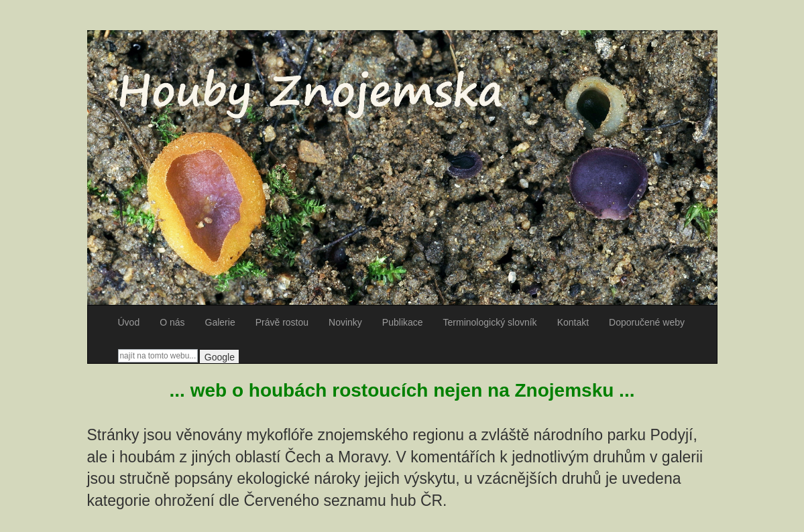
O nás (172, 322)
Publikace (403, 322)
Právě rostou (282, 322)
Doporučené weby (647, 322)
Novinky (345, 322)
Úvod (129, 322)
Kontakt (573, 322)
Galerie (220, 322)
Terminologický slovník (490, 322)
